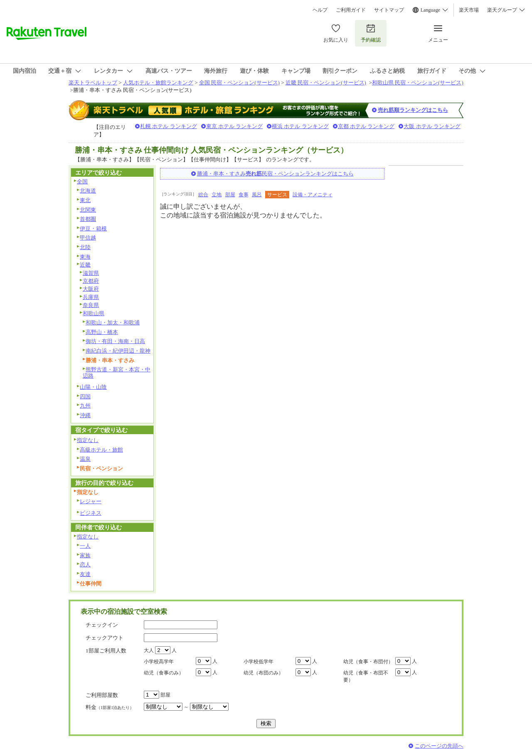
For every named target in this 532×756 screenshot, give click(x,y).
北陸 (85, 247)
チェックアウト (105, 638)
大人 (149, 650)
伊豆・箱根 (93, 229)
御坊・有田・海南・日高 (115, 341)
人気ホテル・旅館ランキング (158, 83)
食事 (244, 195)
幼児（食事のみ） (164, 673)
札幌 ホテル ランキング (169, 126)
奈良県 (91, 305)
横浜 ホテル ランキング (300, 126)
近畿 (85, 265)
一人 (85, 546)
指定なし (88, 440)
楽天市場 (469, 10)
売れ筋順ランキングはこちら (413, 110)
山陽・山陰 (93, 387)
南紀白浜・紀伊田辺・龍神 (118, 351)
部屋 (230, 195)
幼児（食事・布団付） (368, 662)
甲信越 (88, 238)
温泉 (85, 459)
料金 (110, 707)
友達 (85, 574)
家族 (85, 555)
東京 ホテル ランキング (235, 126)
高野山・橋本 (102, 332)
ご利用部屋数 (102, 695)
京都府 (91, 281)
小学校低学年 (259, 662)
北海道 (88, 191)
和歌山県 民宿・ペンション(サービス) (418, 83)
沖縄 (85, 415)
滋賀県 (91, 273)
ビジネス (91, 513)
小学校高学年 (159, 662)
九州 (85, 406)
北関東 (88, 210)
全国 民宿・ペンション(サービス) (239, 83)
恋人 (85, 565)
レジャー (91, 501)
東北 (85, 200)
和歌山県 (94, 313)
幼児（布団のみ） (264, 673)
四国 (85, 397)
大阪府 (91, 289)
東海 (85, 257)
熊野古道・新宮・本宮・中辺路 (117, 373)
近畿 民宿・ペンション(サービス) (326, 83)
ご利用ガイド (351, 10)
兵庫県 (91, 297)
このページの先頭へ (439, 746)
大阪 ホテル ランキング (432, 126)
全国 (82, 182)
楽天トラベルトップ (93, 83)
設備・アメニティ (313, 195)
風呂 (257, 195)
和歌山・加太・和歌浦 (113, 322)
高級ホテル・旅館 (101, 450)
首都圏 (88, 219)
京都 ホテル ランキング (366, 126)
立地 (217, 195)
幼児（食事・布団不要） (366, 676)
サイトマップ (389, 10)
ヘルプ (320, 10)
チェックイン (102, 625)
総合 (203, 195)
